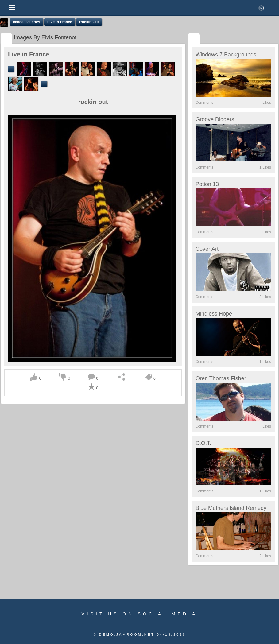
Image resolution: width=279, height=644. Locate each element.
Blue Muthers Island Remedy (231, 508)
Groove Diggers (215, 119)
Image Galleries (27, 22)
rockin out (89, 22)
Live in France (60, 22)
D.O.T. (203, 443)
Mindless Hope (214, 314)
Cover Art (207, 249)
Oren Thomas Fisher (221, 378)
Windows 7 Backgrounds (226, 55)
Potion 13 (207, 184)
